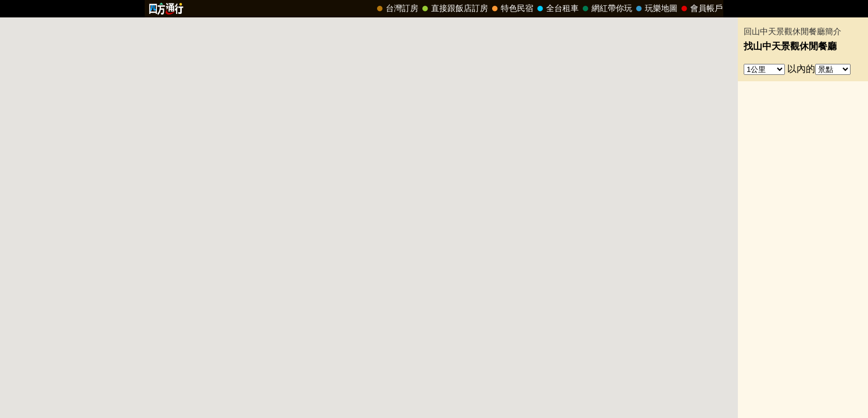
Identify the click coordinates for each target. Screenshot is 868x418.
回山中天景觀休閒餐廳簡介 (792, 32)
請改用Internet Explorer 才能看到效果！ (434, 9)
